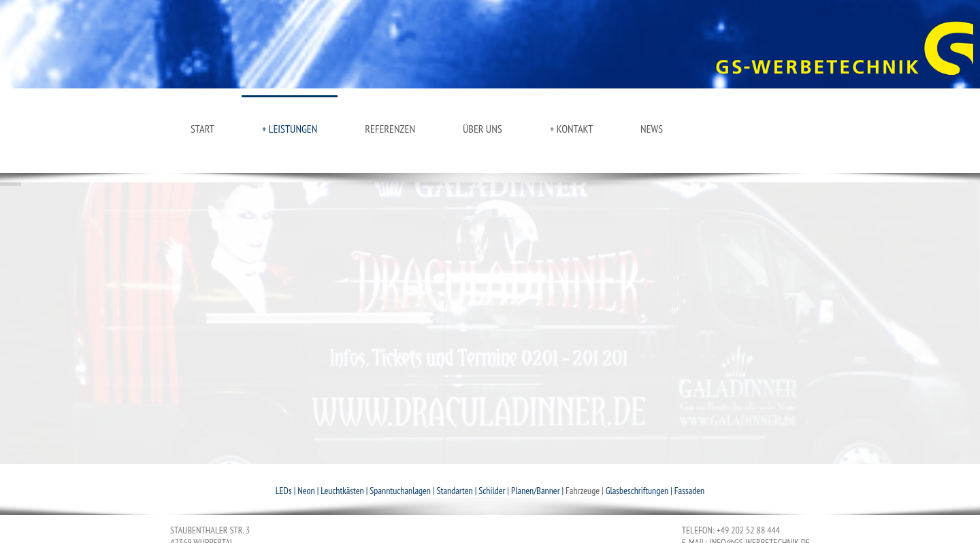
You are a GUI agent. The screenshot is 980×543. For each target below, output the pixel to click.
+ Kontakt (571, 129)
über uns (483, 129)
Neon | (309, 491)
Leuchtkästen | (345, 491)
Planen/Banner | (538, 491)
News (652, 129)
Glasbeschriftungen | (640, 491)
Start (202, 129)
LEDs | (287, 491)
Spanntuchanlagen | (403, 491)
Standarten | (458, 491)
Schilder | (495, 491)
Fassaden (689, 491)
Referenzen (390, 129)
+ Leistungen (290, 129)
